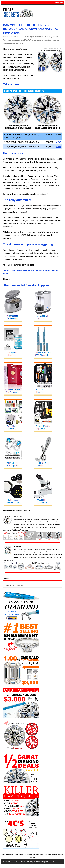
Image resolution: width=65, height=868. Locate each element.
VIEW (58, 142)
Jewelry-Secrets (26, 862)
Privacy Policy (38, 862)
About (47, 862)
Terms (53, 862)
